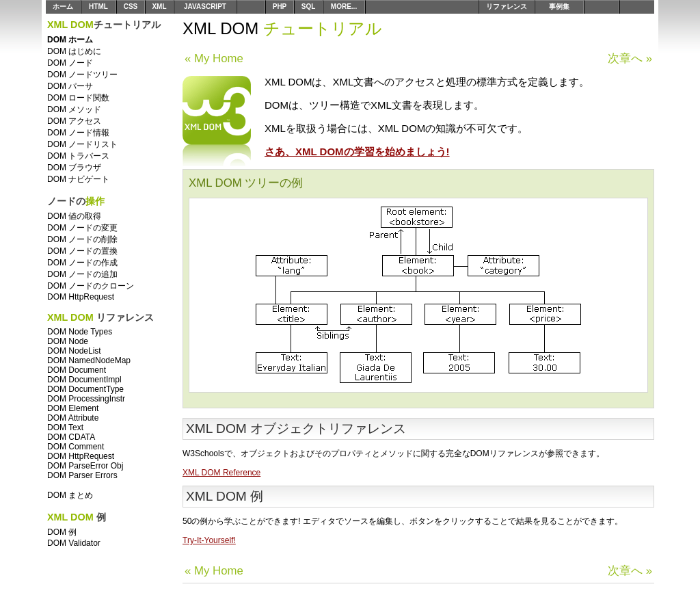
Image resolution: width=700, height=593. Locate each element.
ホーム (63, 6)
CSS (131, 6)
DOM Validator (74, 543)
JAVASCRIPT (205, 6)
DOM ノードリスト (82, 144)
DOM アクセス (74, 121)
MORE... (344, 6)
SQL (309, 6)
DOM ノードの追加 (82, 274)
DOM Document (77, 370)
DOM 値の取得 (74, 216)
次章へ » (630, 58)
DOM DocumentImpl (84, 380)
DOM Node (68, 341)
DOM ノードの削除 (82, 239)
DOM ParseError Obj (85, 466)
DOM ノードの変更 (82, 228)
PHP (280, 6)
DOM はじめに (74, 51)
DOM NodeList (74, 351)
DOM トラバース (78, 156)
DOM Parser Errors (82, 475)
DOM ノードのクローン (91, 286)
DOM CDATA (71, 437)
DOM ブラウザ (74, 168)
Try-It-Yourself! (209, 540)
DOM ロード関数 (78, 98)
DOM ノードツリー (82, 75)
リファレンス (507, 6)
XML (159, 6)
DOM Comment (76, 447)
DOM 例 (62, 532)
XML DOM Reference (221, 473)
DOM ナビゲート (78, 179)
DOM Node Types (80, 332)
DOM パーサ (70, 86)
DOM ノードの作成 (82, 263)
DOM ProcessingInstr (86, 399)
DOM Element (73, 408)
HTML (98, 6)
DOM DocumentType (85, 389)
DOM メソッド (74, 109)
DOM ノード (70, 63)
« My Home (214, 58)
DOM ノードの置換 (82, 251)
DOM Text (65, 427)
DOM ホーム (70, 40)
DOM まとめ (70, 495)
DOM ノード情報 (78, 133)
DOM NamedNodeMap (89, 360)
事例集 (559, 6)
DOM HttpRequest (81, 297)
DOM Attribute (73, 418)
